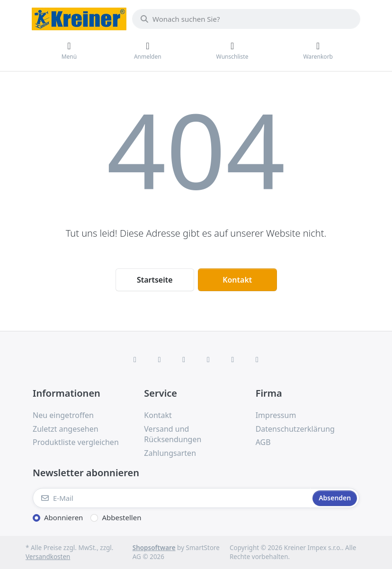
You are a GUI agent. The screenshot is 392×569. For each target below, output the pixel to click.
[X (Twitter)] (160, 359)
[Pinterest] (257, 359)
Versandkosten (48, 557)
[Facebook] (135, 359)
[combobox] (246, 19)
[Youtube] (233, 359)
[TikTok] (208, 359)
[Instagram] (184, 359)
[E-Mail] (172, 498)
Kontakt (237, 280)
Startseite (155, 280)
